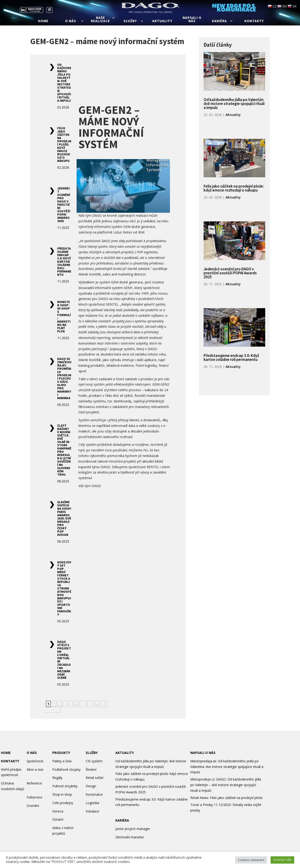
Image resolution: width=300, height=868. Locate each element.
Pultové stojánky (65, 786)
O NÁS (32, 753)
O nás (71, 21)
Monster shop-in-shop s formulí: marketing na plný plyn (64, 317)
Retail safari (95, 778)
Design (91, 786)
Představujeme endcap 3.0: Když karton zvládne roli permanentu (64, 261)
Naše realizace (100, 20)
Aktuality (162, 21)
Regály (57, 778)
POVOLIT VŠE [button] (282, 860)
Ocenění (33, 806)
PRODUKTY (61, 753)
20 (91, 704)
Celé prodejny (63, 803)
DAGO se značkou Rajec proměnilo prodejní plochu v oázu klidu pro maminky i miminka (64, 378)
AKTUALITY (125, 753)
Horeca (58, 811)
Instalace (92, 811)
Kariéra (219, 21)
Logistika (92, 803)
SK (292, 6)
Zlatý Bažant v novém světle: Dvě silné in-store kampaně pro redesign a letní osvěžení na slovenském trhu (64, 450)
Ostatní (58, 819)
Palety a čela (62, 761)
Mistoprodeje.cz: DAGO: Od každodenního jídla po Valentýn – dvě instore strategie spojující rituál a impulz (226, 785)
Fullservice (34, 797)
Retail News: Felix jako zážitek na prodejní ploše (226, 798)
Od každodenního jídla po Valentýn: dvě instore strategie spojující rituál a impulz (64, 83)
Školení (91, 769)
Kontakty (254, 21)
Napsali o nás (192, 20)
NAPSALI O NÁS (203, 753)
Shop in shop (62, 794)
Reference (34, 783)
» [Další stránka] (103, 704)
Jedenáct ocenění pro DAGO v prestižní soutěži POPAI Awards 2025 (64, 205)
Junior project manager (133, 829)
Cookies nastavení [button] (251, 860)
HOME (6, 753)
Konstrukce (94, 794)
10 (83, 704)
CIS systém (94, 761)
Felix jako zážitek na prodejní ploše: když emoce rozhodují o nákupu (64, 144)
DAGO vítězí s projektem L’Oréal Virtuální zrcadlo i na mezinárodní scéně (64, 660)
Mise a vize (35, 769)
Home (43, 21)
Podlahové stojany (66, 769)
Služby (130, 21)
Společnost (35, 761)
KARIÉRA (122, 820)
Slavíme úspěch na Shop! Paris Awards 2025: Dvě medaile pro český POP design (64, 518)
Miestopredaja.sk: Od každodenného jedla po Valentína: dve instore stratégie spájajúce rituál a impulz (227, 767)
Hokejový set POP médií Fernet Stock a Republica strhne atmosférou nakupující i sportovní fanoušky (64, 588)
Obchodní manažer (130, 837)
